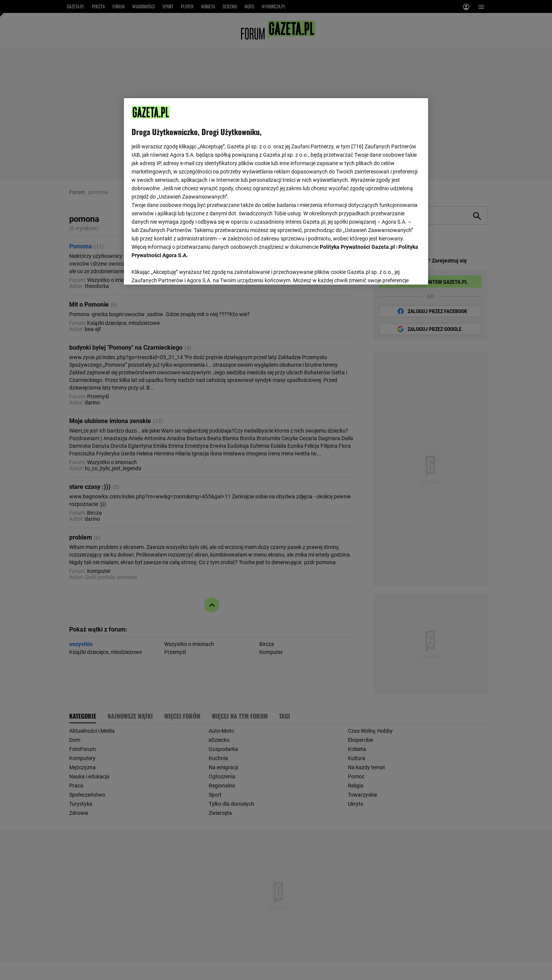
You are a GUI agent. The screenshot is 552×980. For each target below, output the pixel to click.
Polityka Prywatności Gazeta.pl (357, 247)
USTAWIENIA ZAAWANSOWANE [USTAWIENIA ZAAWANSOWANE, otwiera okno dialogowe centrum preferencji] (181, 269)
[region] (276, 191)
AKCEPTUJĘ (395, 270)
